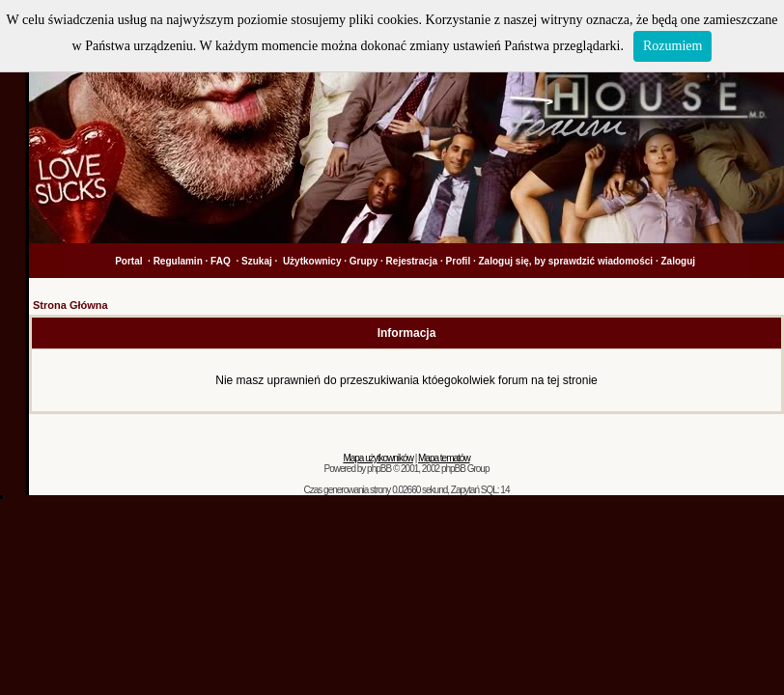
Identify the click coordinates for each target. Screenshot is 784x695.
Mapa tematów (444, 458)
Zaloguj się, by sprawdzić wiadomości (566, 261)
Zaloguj (678, 261)
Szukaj (257, 261)
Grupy (364, 261)
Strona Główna (70, 305)
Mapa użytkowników (378, 458)
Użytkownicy (312, 261)
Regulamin (178, 261)
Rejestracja (412, 261)
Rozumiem (672, 46)
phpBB (379, 469)
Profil (459, 261)
